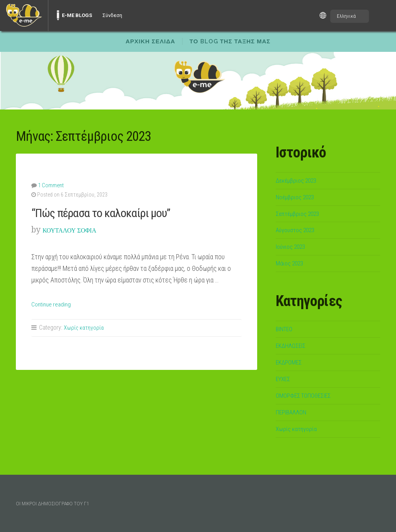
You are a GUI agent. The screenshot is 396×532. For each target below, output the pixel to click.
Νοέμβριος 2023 (298, 197)
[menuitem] (24, 15)
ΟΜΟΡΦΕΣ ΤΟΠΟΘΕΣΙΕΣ (307, 395)
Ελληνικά (346, 16)
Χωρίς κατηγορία (85, 327)
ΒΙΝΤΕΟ (286, 329)
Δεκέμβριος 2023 (300, 180)
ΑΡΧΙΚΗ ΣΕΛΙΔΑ (150, 41)
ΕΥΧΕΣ (284, 379)
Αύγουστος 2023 (298, 230)
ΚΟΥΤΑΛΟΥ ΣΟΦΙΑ (78, 229)
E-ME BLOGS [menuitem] (77, 15)
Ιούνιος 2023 (293, 246)
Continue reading (53, 304)
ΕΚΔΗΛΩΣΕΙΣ (293, 346)
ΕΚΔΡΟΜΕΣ (290, 362)
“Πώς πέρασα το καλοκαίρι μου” (114, 212)
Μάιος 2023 (291, 263)
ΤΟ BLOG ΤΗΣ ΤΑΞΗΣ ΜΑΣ (230, 41)
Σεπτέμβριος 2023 (301, 214)
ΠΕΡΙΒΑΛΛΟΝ (294, 412)
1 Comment (50, 185)
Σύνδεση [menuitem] (112, 15)
